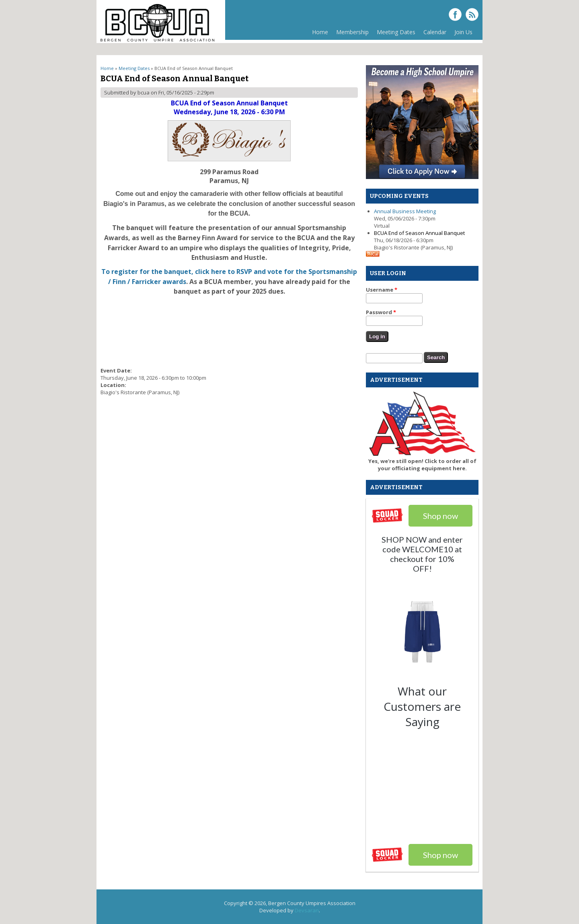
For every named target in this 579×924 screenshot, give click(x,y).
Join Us (463, 32)
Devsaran (307, 910)
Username (382, 290)
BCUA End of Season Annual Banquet (419, 233)
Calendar (435, 32)
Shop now (440, 855)
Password (381, 312)
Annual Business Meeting (405, 211)
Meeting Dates (394, 34)
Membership (350, 34)
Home (320, 32)
